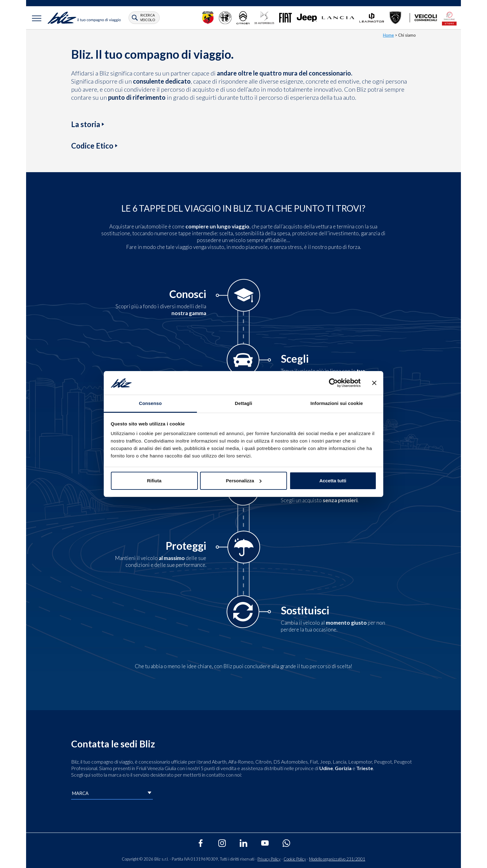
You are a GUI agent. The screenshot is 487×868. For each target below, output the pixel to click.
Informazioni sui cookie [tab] (337, 403)
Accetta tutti (333, 481)
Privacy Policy (269, 859)
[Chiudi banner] (374, 383)
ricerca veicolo (148, 17)
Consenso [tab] (150, 403)
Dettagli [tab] (243, 403)
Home (388, 35)
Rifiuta (154, 481)
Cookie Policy (295, 859)
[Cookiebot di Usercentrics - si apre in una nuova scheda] (333, 383)
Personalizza (244, 481)
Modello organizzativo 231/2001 (337, 859)
